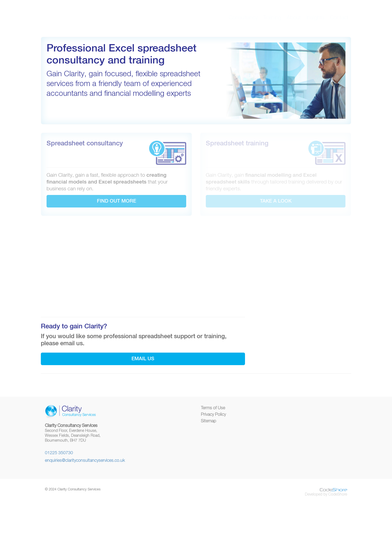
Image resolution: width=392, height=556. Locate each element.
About (294, 18)
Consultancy (243, 18)
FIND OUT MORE (117, 201)
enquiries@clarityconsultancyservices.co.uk (85, 461)
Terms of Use (213, 408)
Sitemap (209, 421)
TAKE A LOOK (276, 201)
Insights (315, 18)
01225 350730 (59, 453)
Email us (143, 359)
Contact (339, 18)
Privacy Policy (213, 415)
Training (272, 18)
